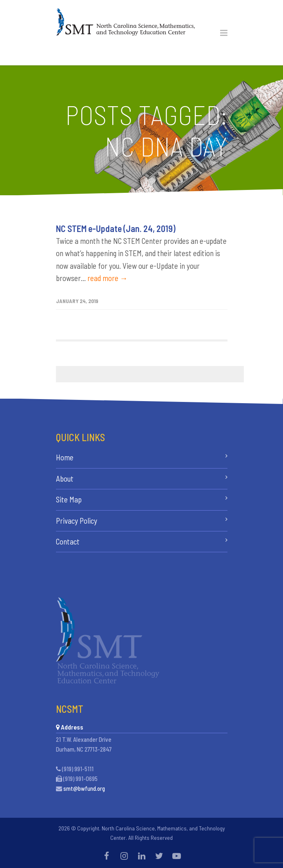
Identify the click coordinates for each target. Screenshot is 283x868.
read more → (108, 278)
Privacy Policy (77, 521)
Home (65, 457)
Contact (68, 541)
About (65, 479)
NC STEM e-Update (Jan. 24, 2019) (116, 228)
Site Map (69, 499)
